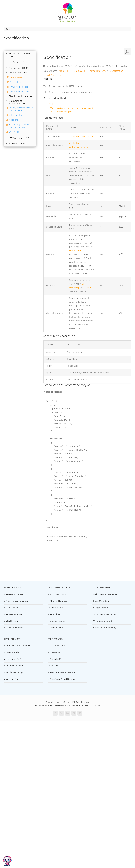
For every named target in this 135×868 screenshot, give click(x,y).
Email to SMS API (17, 143)
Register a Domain (15, 594)
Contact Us (95, 705)
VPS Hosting (12, 621)
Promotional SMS (18, 73)
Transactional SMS (18, 68)
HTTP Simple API (17, 62)
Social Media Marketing (104, 614)
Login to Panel (56, 627)
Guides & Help (56, 607)
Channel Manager (14, 665)
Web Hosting (12, 607)
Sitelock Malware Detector (62, 672)
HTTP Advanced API (19, 138)
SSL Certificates (57, 645)
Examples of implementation (17, 102)
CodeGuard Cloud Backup (62, 679)
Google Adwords (101, 607)
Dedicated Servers (15, 627)
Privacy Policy (64, 705)
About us (86, 705)
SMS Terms (76, 705)
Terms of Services (49, 705)
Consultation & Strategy (105, 627)
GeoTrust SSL (56, 665)
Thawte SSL (55, 652)
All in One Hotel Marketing (18, 645)
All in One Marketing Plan (105, 594)
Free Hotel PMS (13, 659)
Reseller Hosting (14, 614)
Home (38, 705)
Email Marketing (101, 601)
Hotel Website (13, 652)
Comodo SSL (56, 659)
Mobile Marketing (14, 672)
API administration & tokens (19, 55)
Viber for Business (58, 601)
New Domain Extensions (18, 601)
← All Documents (53, 75)
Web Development (103, 621)
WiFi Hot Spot (13, 679)
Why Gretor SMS (58, 594)
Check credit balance (20, 96)
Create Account (57, 621)
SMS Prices (55, 614)
